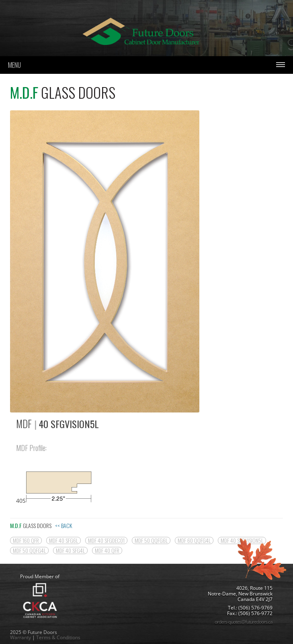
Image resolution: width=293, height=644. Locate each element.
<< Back (64, 525)
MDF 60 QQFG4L (194, 540)
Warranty (20, 637)
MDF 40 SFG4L (70, 551)
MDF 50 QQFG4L (29, 551)
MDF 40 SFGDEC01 (106, 540)
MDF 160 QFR (26, 540)
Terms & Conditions (58, 637)
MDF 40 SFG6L (64, 540)
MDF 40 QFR (107, 551)
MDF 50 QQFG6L (151, 540)
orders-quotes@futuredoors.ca (244, 622)
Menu (14, 65)
